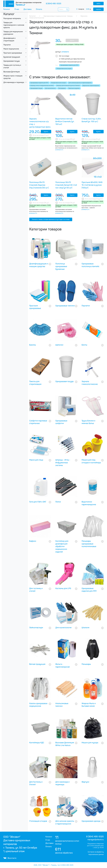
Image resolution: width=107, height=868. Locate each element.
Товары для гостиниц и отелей (12, 66)
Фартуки (85, 782)
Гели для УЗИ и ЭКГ (38, 502)
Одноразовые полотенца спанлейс (90, 265)
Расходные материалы (12, 18)
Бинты (84, 345)
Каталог (7, 9)
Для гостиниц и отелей (36, 590)
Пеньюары (86, 664)
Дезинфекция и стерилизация (9, 39)
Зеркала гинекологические (90, 383)
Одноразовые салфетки (61, 422)
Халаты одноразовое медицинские (38, 705)
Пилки (58, 502)
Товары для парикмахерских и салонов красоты (14, 25)
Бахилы (33, 345)
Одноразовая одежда (91, 821)
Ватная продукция (37, 664)
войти (98, 3)
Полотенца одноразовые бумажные (61, 266)
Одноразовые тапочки (65, 306)
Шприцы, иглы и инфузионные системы (42, 86)
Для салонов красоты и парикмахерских (80, 83)
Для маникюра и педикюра (14, 82)
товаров (85, 9)
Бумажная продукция (12, 57)
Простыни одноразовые (13, 53)
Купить (72, 40)
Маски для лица (36, 460)
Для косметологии (50, 88)
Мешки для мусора (90, 743)
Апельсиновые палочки (62, 705)
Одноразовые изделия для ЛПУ (39, 83)
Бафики (33, 541)
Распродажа (62, 88)
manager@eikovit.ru (96, 840)
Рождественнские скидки (59, 83)
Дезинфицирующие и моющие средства (39, 265)
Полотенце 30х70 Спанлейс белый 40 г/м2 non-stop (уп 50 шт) (66, 185)
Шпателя (85, 628)
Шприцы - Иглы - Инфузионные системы (63, 463)
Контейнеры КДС (37, 743)
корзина (98, 9)
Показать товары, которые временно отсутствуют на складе (51, 219)
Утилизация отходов (38, 821)
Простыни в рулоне (74, 88)
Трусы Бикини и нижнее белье (88, 422)
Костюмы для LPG (63, 588)
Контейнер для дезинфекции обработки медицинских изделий (62, 546)
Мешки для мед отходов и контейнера (91, 461)
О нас (17, 9)
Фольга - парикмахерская (63, 666)
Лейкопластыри (36, 628)
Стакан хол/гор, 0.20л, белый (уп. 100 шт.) (91, 120)
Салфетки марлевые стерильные (38, 422)
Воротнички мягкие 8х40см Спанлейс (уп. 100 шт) (65, 122)
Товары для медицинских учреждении (13, 33)
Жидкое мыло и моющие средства (13, 77)
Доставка (27, 9)
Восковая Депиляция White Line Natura (65, 744)
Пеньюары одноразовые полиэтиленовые (89, 544)
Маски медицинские (11, 49)
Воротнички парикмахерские (91, 86)
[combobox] (63, 9)
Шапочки (59, 345)
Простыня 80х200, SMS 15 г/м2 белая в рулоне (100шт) (92, 185)
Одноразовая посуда (12, 61)
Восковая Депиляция (12, 72)
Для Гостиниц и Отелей (36, 783)
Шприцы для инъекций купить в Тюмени (68, 86)
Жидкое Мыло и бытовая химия (89, 705)
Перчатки (7, 45)
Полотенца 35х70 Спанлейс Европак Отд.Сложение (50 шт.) (39, 185)
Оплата (39, 9)
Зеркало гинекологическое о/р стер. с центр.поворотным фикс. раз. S (40, 124)
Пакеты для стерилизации (35, 383)
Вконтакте (10, 858)
